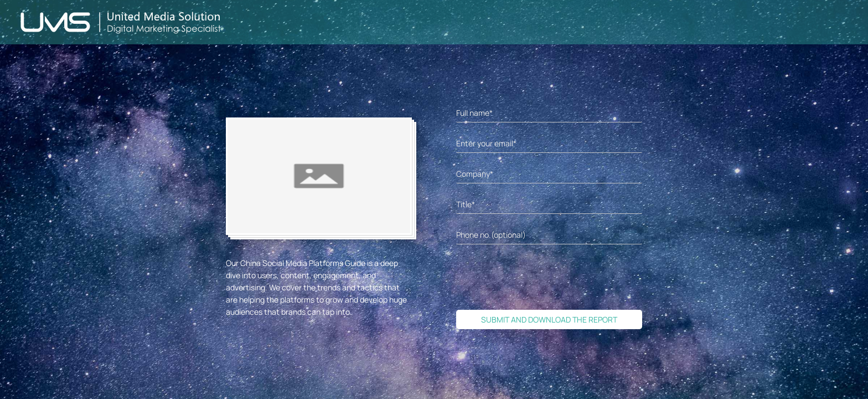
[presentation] (540, 277)
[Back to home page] (121, 22)
